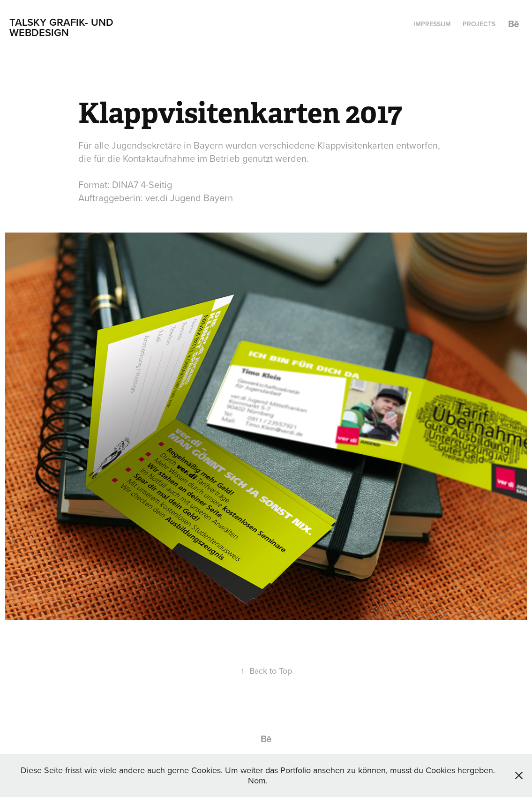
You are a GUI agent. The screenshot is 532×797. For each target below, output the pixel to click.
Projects (479, 24)
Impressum (432, 24)
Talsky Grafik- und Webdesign (63, 27)
